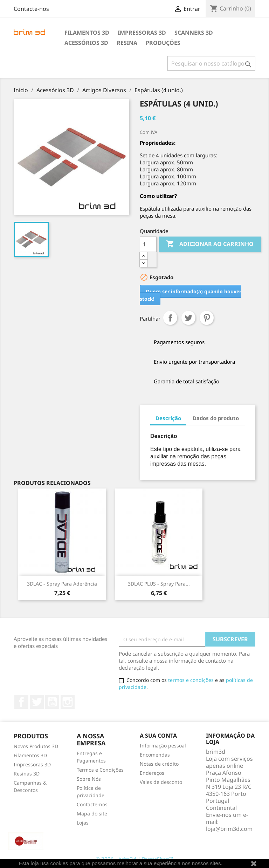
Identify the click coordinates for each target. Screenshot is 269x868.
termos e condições (191, 680)
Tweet (188, 318)
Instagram (68, 702)
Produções (163, 43)
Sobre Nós (89, 779)
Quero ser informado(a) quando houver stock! (191, 295)
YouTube (52, 702)
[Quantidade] (148, 244)
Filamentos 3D (87, 33)
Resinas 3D (27, 774)
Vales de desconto (161, 782)
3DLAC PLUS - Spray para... (159, 584)
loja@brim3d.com (229, 829)
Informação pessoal (163, 746)
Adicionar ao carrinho (210, 244)
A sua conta (158, 736)
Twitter (37, 702)
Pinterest (207, 318)
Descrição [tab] (168, 418)
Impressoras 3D (142, 33)
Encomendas (155, 755)
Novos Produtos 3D (36, 746)
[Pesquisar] (211, 63)
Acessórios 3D (86, 43)
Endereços (152, 773)
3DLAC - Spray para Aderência (62, 584)
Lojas (83, 823)
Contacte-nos (31, 9)
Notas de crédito (159, 764)
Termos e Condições (100, 770)
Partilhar (170, 318)
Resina (127, 43)
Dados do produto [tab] (216, 418)
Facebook (21, 702)
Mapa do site (92, 814)
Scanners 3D (194, 33)
